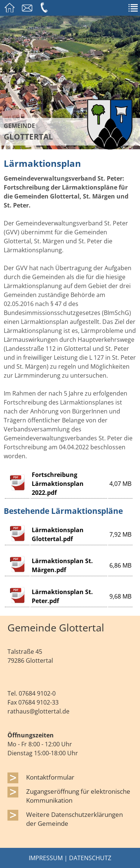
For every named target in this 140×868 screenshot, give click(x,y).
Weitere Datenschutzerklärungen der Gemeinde (74, 819)
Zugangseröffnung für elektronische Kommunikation (78, 796)
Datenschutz (90, 858)
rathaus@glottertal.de (38, 711)
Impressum (46, 858)
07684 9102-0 (37, 693)
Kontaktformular (50, 777)
